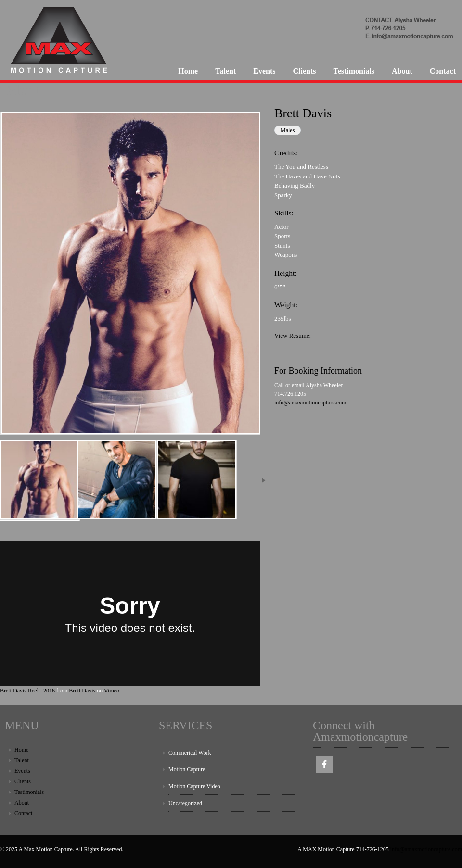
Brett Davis (82, 691)
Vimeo (112, 691)
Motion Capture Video (194, 786)
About (402, 71)
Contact (443, 71)
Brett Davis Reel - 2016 (27, 691)
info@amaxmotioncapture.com (310, 403)
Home (188, 71)
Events (264, 71)
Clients (304, 71)
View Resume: (293, 335)
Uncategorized (185, 803)
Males (288, 130)
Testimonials (354, 71)
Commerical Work (190, 753)
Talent (225, 71)
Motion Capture (187, 769)
